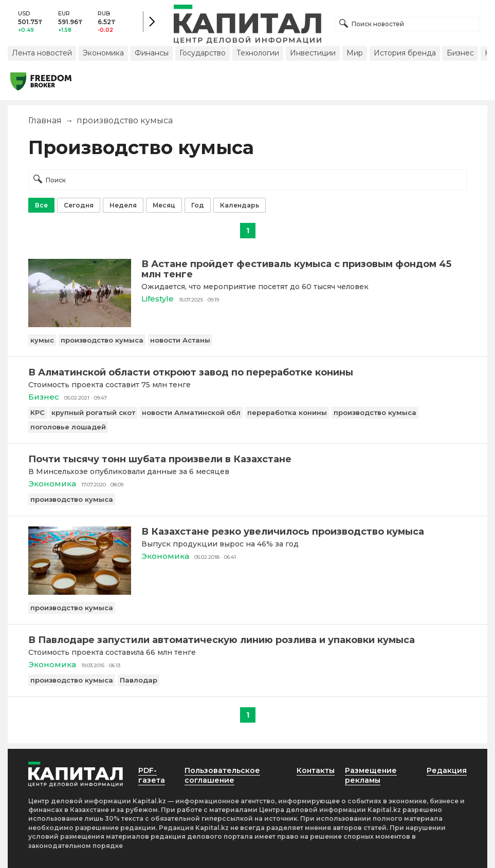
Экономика (103, 53)
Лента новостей (42, 53)
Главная (45, 120)
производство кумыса (102, 340)
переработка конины (287, 412)
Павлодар (139, 680)
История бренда (405, 53)
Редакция (447, 770)
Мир (355, 53)
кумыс (42, 340)
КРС (38, 412)
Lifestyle (158, 299)
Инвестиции (313, 53)
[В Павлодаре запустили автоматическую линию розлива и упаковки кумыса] (247, 640)
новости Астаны (180, 340)
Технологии (258, 53)
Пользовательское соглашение (222, 775)
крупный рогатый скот (93, 412)
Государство (203, 53)
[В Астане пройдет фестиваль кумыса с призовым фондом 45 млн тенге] (80, 324)
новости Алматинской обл (191, 412)
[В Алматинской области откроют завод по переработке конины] (247, 372)
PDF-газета (152, 775)
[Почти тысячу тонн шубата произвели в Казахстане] (247, 459)
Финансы (152, 53)
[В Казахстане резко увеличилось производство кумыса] (80, 592)
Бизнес (460, 53)
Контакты (316, 770)
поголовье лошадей (68, 427)
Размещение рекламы (371, 775)
